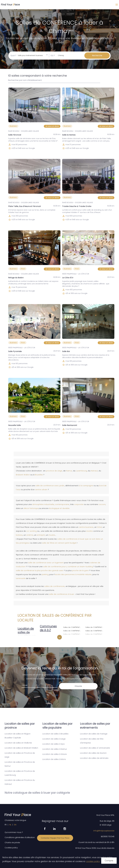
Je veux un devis (52, 126)
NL (10, 825)
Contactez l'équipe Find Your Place (55, 838)
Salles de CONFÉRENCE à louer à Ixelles (73, 637)
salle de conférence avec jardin (50, 486)
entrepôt (41, 535)
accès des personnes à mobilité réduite (73, 574)
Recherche (97, 55)
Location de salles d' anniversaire (95, 748)
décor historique (31, 508)
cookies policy (93, 861)
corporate (79, 504)
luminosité (21, 578)
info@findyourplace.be (104, 831)
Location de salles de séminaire (94, 758)
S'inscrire (78, 686)
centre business (86, 527)
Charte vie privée (12, 843)
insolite (89, 531)
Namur (69, 471)
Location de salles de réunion (93, 753)
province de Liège (54, 471)
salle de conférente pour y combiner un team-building (68, 567)
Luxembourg (81, 471)
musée (52, 535)
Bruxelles (39, 475)
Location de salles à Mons (54, 759)
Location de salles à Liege (54, 739)
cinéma (30, 535)
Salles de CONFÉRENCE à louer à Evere (73, 627)
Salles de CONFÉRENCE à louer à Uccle (95, 637)
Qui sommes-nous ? (14, 832)
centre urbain (41, 490)
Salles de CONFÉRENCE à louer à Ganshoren (73, 634)
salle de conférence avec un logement (46, 563)
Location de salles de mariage (94, 734)
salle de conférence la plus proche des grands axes (40, 571)
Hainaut (94, 471)
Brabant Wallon (23, 475)
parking (45, 574)
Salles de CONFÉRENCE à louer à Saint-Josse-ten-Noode (95, 631)
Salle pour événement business (30, 55)
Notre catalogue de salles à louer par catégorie (37, 793)
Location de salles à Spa (53, 744)
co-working (31, 531)
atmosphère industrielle (43, 504)
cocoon (102, 504)
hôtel (99, 527)
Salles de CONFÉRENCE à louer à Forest (73, 631)
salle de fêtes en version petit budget (59, 543)
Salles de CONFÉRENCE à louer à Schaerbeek (95, 634)
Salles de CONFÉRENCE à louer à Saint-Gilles (95, 627)
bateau (19, 535)
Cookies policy (11, 848)
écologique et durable (59, 508)
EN (15, 825)
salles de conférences (55, 586)
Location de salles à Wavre (55, 754)
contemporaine (62, 504)
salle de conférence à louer (62, 594)
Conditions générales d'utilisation (20, 837)
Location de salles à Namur (55, 749)
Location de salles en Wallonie (18, 743)
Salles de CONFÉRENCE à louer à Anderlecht (51, 637)
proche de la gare (80, 571)
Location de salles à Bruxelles (55, 734)
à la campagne (86, 486)
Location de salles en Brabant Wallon (21, 748)
